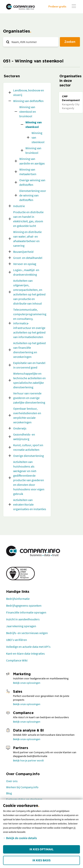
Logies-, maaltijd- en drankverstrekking (26, 272)
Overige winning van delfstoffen (32, 182)
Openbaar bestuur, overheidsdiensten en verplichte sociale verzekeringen (27, 415)
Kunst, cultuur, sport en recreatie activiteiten (28, 447)
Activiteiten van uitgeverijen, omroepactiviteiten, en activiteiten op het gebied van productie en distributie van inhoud (29, 292)
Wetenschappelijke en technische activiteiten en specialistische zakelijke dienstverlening (29, 380)
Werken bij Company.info (22, 787)
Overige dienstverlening (28, 456)
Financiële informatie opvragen (26, 612)
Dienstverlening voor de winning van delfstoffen (33, 195)
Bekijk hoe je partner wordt (28, 760)
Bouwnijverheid (23, 252)
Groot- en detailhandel (28, 258)
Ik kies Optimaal (41, 849)
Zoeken (70, 42)
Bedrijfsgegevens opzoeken (24, 606)
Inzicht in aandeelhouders (23, 619)
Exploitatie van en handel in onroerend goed (29, 365)
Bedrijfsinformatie (18, 599)
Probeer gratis (57, 6)
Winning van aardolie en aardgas (32, 161)
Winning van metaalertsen (28, 172)
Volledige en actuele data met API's (28, 647)
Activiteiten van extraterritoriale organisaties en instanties (30, 504)
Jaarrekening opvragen (21, 626)
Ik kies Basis (42, 860)
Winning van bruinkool (33, 150)
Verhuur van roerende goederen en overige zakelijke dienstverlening (29, 398)
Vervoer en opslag (25, 264)
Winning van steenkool (34, 124)
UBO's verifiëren (17, 640)
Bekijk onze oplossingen (27, 683)
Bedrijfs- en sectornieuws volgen (27, 633)
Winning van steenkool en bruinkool (28, 112)
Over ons (12, 781)
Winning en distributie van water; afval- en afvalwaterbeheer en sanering (27, 239)
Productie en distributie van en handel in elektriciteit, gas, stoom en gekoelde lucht (28, 219)
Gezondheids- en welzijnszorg (24, 437)
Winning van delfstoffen (28, 101)
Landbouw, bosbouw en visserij (29, 93)
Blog (9, 793)
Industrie (19, 206)
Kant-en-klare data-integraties (25, 653)
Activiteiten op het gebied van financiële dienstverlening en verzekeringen (29, 350)
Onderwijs (20, 428)
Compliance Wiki (17, 660)
